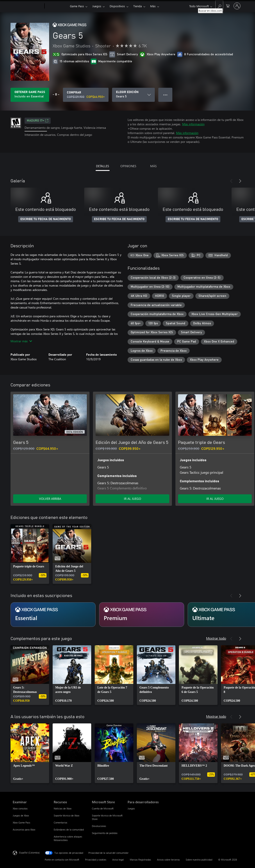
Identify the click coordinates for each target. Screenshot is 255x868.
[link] (30, 554)
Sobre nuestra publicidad (199, 860)
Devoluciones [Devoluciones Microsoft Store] (99, 826)
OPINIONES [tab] (128, 166)
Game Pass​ (77, 6)
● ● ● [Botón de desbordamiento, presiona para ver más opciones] (165, 95)
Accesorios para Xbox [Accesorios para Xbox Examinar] (24, 829)
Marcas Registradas (140, 860)
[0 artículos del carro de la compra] (228, 6)
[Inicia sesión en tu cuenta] (237, 6)
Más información (193, 124)
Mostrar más (21, 341)
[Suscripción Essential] (53, 615)
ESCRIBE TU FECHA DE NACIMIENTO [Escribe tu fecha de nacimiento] (46, 219)
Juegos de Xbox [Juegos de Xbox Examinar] (21, 815)
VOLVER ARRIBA (50, 499)
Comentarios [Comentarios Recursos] (61, 822)
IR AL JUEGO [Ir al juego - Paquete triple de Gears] (215, 499)
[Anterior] (231, 181)
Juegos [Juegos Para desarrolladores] (131, 808)
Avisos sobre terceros (168, 860)
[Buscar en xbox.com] (219, 6)
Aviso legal (118, 860)
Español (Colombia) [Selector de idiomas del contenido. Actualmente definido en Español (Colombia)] (29, 853)
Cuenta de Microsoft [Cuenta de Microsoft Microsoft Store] (103, 808)
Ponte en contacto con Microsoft (62, 860)
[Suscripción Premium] (142, 615)
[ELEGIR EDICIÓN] (133, 95)
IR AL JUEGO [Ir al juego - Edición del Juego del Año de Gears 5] (133, 499)
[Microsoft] (28, 6)
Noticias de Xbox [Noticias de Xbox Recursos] (63, 808)
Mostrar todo (216, 638)
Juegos (97, 6)
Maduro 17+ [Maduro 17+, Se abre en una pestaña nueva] (38, 121)
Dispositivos (117, 6)
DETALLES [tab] (103, 166)
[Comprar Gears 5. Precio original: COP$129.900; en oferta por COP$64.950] (86, 95)
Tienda (138, 6)
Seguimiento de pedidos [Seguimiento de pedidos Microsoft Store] (105, 833)
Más (153, 6)
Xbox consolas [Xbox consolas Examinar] (20, 808)
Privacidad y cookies (96, 860)
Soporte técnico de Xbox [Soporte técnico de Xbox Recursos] (67, 815)
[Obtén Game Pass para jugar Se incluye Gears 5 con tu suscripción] (30, 95)
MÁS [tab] (153, 166)
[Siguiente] (240, 181)
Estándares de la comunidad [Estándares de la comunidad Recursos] (69, 829)
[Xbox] (57, 6)
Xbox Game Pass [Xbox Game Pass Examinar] (21, 822)
